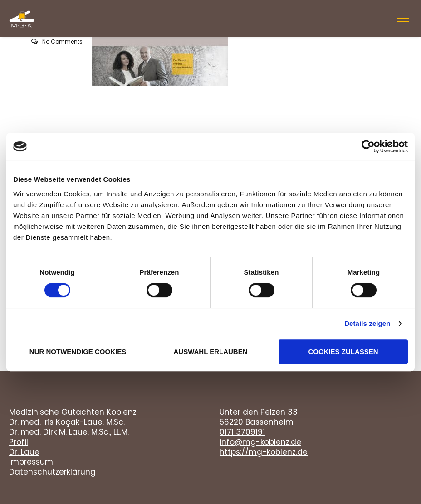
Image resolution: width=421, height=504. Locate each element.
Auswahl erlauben (210, 351)
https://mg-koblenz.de (264, 452)
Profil (19, 442)
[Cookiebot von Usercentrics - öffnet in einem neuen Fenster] (368, 146)
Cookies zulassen (343, 351)
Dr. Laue (24, 452)
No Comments (62, 41)
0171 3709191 (242, 432)
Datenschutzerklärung (52, 472)
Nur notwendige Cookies (78, 351)
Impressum (31, 462)
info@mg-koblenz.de (260, 442)
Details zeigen (367, 323)
